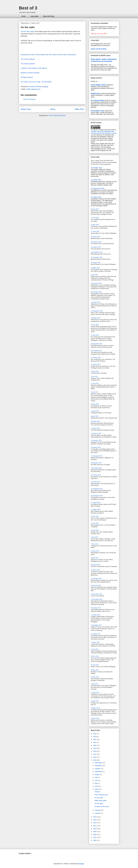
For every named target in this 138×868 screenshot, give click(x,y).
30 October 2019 (96, 168)
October (98, 769)
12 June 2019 (95, 218)
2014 (95, 817)
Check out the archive (99, 49)
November (99, 766)
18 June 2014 (95, 530)
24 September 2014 (97, 489)
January (98, 813)
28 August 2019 (96, 197)
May (96, 783)
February (98, 810)
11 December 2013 (96, 594)
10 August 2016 (96, 318)
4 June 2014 (94, 537)
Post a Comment (29, 99)
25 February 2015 (96, 434)
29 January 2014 (96, 585)
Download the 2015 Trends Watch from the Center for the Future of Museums (48, 55)
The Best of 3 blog (97, 130)
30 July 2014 (95, 516)
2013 (95, 820)
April (97, 786)
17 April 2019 (95, 232)
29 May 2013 (95, 670)
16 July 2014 (95, 523)
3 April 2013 (95, 701)
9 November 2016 (96, 292)
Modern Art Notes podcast (30, 73)
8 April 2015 (95, 416)
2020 (95, 745)
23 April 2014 (95, 551)
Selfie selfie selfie (100, 801)
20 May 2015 (95, 404)
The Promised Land (101, 795)
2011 (95, 826)
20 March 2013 (95, 708)
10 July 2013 (95, 656)
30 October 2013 (96, 608)
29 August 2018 (96, 263)
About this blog (48, 16)
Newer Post (26, 109)
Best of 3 (28, 8)
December (99, 763)
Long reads (34, 16)
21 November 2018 (97, 257)
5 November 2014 (96, 468)
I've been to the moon (102, 806)
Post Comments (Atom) (57, 115)
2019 (95, 748)
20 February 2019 (96, 242)
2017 (95, 754)
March (97, 789)
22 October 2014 (96, 475)
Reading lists (95, 93)
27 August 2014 (96, 503)
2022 (95, 739)
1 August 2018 (95, 268)
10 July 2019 (95, 209)
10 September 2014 (97, 496)
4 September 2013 (96, 625)
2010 (95, 829)
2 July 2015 (94, 377)
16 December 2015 (97, 344)
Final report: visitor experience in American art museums (104, 60)
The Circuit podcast (28, 59)
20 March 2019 (95, 237)
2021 (95, 742)
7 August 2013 (95, 642)
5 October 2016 (95, 302)
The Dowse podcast (28, 64)
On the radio (99, 798)
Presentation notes (98, 111)
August (97, 774)
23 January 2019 (96, 247)
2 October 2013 (95, 615)
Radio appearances (33, 89)
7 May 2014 (94, 544)
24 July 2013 (95, 649)
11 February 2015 (96, 440)
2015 (95, 760)
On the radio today (27, 31)
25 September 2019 (97, 188)
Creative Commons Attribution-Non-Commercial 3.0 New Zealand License (104, 132)
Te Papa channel (27, 77)
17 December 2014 (97, 456)
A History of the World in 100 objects (34, 68)
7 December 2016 (96, 283)
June (97, 780)
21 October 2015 (96, 358)
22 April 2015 (95, 411)
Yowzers (97, 792)
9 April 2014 (95, 558)
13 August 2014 (96, 509)
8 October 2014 (95, 482)
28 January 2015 (96, 447)
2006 (95, 840)
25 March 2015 (95, 421)
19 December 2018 (97, 252)
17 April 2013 (95, 692)
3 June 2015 (94, 392)
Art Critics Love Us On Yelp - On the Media (36, 82)
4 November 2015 (96, 351)
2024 (95, 734)
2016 (95, 757)
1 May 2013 (94, 684)
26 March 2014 (95, 565)
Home (23, 16)
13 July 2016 (95, 325)
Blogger (81, 864)
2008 (95, 835)
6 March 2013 (95, 718)
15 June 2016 (95, 335)
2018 (95, 751)
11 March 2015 (95, 428)
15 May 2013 (95, 677)
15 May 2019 (95, 225)
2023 (95, 737)
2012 (95, 823)
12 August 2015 (96, 364)
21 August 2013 (96, 634)
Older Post (79, 109)
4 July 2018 (94, 275)
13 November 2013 (97, 599)
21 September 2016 (97, 311)
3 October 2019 (96, 180)
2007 (95, 837)
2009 (95, 832)
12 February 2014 (96, 579)
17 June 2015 (95, 383)
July (96, 777)
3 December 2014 (96, 463)
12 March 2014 (95, 570)
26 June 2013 (95, 665)
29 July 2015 (95, 371)
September (99, 772)
